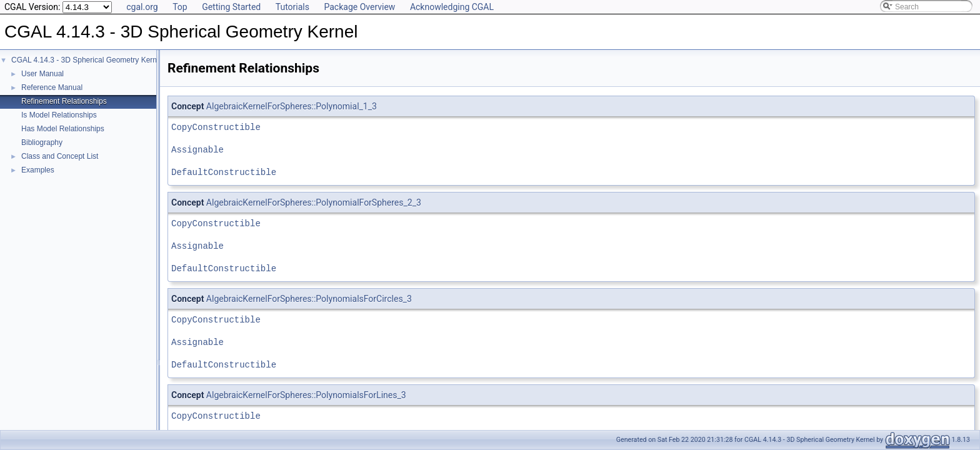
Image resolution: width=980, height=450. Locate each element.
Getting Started (231, 7)
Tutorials (292, 7)
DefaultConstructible (224, 172)
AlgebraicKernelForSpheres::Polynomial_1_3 (292, 106)
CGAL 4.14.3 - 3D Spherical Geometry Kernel (87, 60)
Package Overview (359, 7)
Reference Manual (52, 87)
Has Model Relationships (63, 129)
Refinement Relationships (64, 101)
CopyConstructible (216, 127)
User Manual (42, 74)
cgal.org (142, 7)
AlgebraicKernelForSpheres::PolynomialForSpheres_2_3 (314, 202)
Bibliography (42, 142)
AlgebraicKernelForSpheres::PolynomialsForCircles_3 (309, 299)
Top (180, 7)
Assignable (197, 150)
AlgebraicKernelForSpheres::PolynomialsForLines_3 (306, 395)
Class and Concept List (60, 156)
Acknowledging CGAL (452, 7)
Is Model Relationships (59, 115)
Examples (38, 170)
